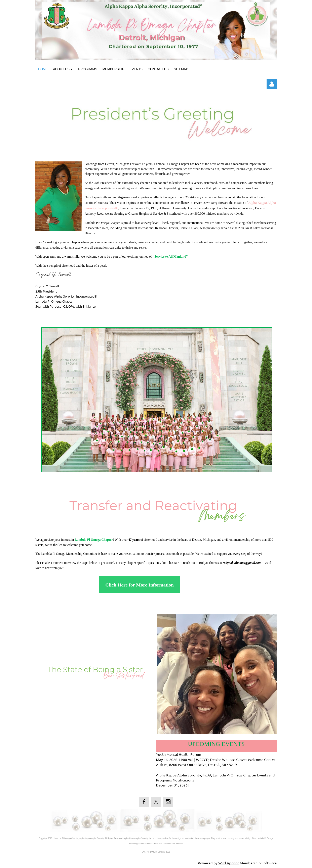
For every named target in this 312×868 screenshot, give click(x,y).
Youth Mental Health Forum (179, 754)
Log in (272, 84)
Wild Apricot (229, 863)
